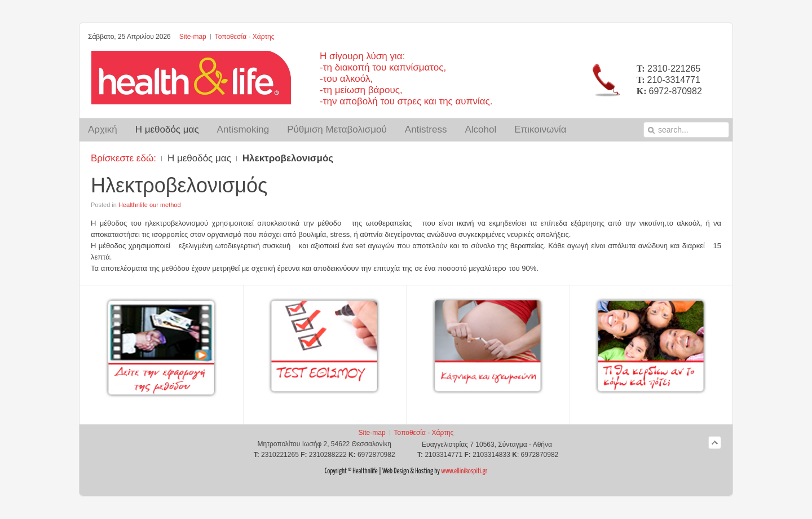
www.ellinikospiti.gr (464, 471)
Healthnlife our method (150, 205)
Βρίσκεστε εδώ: (123, 158)
